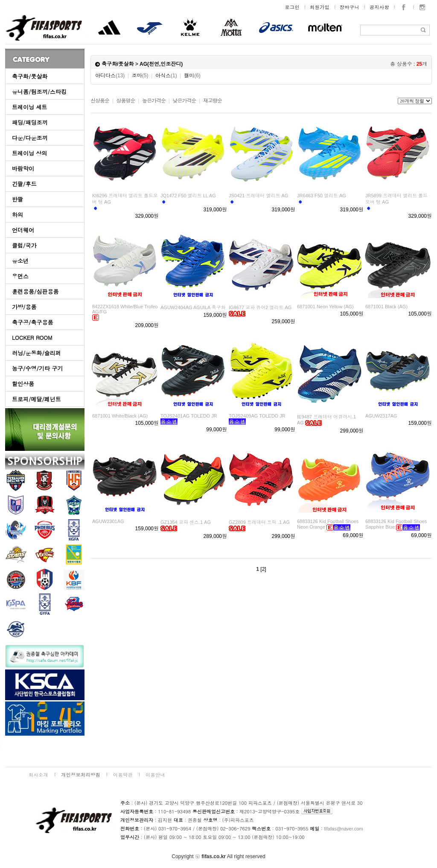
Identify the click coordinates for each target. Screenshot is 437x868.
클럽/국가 (24, 245)
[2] (263, 569)
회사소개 (38, 775)
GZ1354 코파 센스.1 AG (186, 522)
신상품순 (100, 101)
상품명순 (125, 101)
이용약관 (123, 775)
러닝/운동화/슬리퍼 (36, 353)
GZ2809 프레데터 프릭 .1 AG (259, 522)
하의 (17, 215)
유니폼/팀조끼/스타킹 (39, 92)
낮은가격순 (184, 101)
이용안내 (155, 775)
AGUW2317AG (381, 416)
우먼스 (20, 276)
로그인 (293, 7)
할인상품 (23, 384)
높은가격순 (154, 101)
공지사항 (379, 7)
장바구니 (350, 7)
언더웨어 (23, 230)
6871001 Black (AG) (386, 307)
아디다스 (110, 76)
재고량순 (213, 101)
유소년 (20, 261)
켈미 (192, 76)
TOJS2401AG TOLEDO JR (189, 416)
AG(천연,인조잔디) (161, 64)
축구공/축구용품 (32, 322)
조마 (140, 76)
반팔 (17, 199)
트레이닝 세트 (29, 107)
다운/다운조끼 (30, 138)
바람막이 (23, 168)
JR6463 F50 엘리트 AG (322, 196)
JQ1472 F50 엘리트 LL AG (188, 196)
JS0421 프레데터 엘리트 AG (258, 196)
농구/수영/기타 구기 (37, 368)
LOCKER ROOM (32, 338)
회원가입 (320, 7)
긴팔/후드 (24, 184)
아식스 (166, 76)
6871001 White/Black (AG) (120, 416)
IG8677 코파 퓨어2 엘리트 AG (260, 307)
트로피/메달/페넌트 (36, 399)
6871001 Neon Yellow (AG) (325, 307)
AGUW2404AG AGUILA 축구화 (193, 307)
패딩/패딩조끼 (30, 122)
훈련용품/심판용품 (35, 291)
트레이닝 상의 (29, 153)
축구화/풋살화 (30, 76)
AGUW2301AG (108, 521)
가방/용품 (24, 307)
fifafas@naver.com (343, 829)
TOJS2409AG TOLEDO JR (257, 416)
